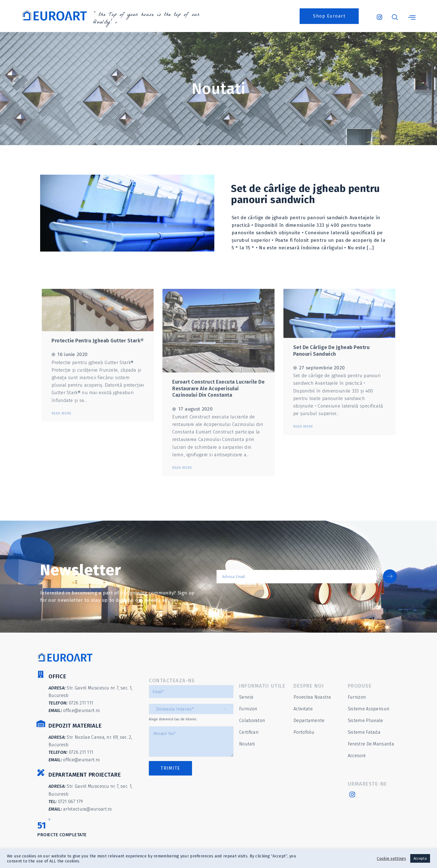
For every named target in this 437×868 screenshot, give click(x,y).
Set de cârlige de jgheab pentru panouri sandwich (305, 194)
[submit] (390, 576)
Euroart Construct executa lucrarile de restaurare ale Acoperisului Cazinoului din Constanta (218, 388)
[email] (297, 577)
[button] (329, 16)
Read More (61, 413)
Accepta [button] (420, 858)
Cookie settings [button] (391, 859)
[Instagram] (379, 15)
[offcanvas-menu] (412, 18)
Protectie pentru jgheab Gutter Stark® (98, 341)
